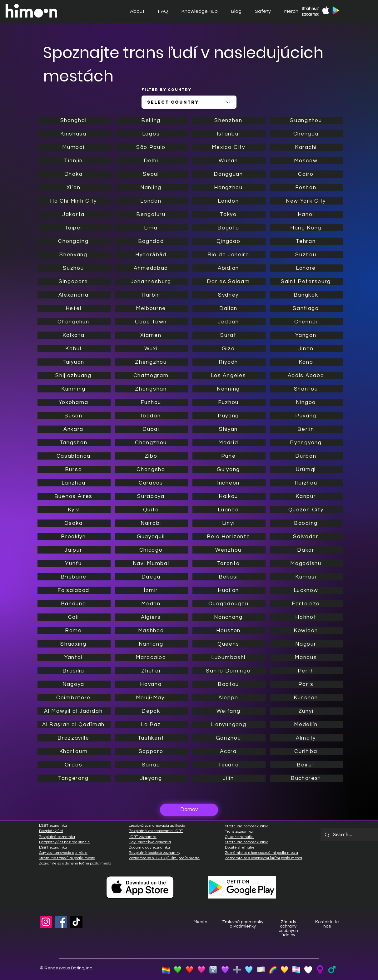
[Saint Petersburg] (306, 281)
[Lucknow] (306, 590)
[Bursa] (74, 469)
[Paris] (306, 684)
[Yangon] (306, 335)
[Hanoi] (306, 214)
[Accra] (229, 751)
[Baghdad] (152, 241)
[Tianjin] (74, 161)
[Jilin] (229, 778)
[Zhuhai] (152, 671)
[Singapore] (74, 281)
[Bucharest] (306, 778)
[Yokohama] (74, 402)
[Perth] (306, 671)
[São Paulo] (152, 147)
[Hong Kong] (306, 228)
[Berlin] (306, 429)
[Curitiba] (306, 751)
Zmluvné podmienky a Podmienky (243, 924)
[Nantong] (152, 644)
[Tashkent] (152, 738)
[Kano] (306, 362)
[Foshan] (306, 187)
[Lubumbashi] (229, 657)
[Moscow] (306, 161)
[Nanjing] (152, 187)
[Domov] (189, 810)
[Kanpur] (306, 496)
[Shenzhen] (229, 120)
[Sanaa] (152, 765)
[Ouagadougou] (229, 604)
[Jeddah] (229, 322)
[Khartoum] (74, 751)
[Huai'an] (229, 590)
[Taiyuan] (74, 362)
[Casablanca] (74, 456)
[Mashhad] (152, 630)
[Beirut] (306, 765)
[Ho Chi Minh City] (74, 201)
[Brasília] (74, 671)
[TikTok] (76, 922)
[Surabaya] (152, 496)
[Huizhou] (306, 483)
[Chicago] (152, 550)
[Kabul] (74, 349)
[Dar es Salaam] (229, 281)
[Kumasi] (306, 577)
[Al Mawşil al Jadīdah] (74, 711)
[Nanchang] (229, 617)
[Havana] (152, 684)
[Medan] (152, 604)
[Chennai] (306, 322)
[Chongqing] (74, 241)
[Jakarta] (74, 214)
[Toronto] (229, 563)
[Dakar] (306, 550)
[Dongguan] (229, 174)
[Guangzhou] (306, 120)
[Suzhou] (74, 268)
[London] (152, 201)
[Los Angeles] (229, 375)
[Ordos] (74, 765)
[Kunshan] (306, 698)
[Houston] (229, 630)
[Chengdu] (306, 134)
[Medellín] (306, 724)
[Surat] (229, 335)
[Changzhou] (152, 443)
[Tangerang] (74, 778)
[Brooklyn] (74, 537)
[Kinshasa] (74, 134)
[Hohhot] (306, 617)
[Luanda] (229, 510)
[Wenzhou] (229, 550)
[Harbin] (152, 295)
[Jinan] (306, 349)
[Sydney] (229, 295)
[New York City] (306, 201)
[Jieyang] (152, 778)
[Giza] (229, 349)
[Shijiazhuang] (74, 375)
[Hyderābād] (152, 255)
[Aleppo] (229, 698)
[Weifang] (229, 711)
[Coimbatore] (74, 698)
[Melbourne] (152, 308)
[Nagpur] (306, 644)
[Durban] (306, 456)
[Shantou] (306, 389)
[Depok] (152, 711)
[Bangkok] (306, 295)
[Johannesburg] (152, 281)
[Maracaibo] (152, 657)
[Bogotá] (229, 228)
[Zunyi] (306, 711)
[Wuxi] (152, 349)
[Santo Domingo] (229, 671)
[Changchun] (74, 322)
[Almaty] (306, 738)
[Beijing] (152, 120)
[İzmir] (152, 590)
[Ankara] (74, 429)
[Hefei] (74, 308)
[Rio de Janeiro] (229, 255)
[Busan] (74, 416)
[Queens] (229, 644)
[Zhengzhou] (152, 362)
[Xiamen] (152, 335)
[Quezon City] (306, 510)
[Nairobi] (152, 523)
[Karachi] (306, 147)
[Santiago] (306, 308)
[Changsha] (152, 469)
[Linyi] (229, 523)
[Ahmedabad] (152, 268)
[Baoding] (306, 523)
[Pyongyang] (306, 443)
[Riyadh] (229, 362)
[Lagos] (152, 134)
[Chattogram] (152, 375)
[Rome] (74, 630)
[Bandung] (74, 604)
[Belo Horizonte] (229, 537)
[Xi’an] (74, 187)
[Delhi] (152, 161)
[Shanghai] (74, 120)
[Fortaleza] (306, 604)
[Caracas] (152, 483)
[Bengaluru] (152, 214)
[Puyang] (229, 416)
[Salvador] (306, 537)
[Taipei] (74, 228)
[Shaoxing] (74, 644)
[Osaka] (74, 523)
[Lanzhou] (74, 483)
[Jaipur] (74, 550)
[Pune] (229, 456)
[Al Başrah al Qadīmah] (74, 724)
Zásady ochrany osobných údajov (288, 928)
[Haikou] (229, 496)
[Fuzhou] (152, 402)
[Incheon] (229, 483)
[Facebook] (61, 922)
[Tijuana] (229, 765)
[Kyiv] (74, 510)
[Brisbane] (74, 577)
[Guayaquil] (152, 537)
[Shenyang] (74, 255)
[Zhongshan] (152, 389)
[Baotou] (229, 684)
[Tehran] (306, 241)
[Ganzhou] (229, 738)
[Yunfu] (74, 563)
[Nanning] (229, 389)
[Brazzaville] (74, 738)
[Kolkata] (74, 335)
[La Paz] (152, 724)
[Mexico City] (229, 147)
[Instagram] (46, 922)
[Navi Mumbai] (152, 563)
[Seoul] (152, 174)
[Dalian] (229, 308)
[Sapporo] (152, 751)
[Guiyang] (229, 469)
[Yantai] (74, 657)
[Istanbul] (229, 134)
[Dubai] (152, 429)
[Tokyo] (229, 214)
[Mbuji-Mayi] (152, 698)
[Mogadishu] (306, 563)
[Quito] (152, 510)
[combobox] (189, 102)
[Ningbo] (306, 402)
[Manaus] (306, 657)
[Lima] (152, 228)
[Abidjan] (229, 268)
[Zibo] (152, 456)
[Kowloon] (306, 630)
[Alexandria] (74, 295)
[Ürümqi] (306, 469)
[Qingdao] (229, 241)
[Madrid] (229, 443)
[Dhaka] (74, 174)
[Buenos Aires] (74, 496)
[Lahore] (306, 268)
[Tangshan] (74, 443)
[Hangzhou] (229, 187)
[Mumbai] (74, 147)
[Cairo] (306, 174)
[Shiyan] (229, 429)
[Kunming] (74, 389)
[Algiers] (152, 617)
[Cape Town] (152, 322)
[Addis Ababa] (306, 375)
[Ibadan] (152, 416)
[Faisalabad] (74, 590)
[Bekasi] (229, 577)
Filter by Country (167, 90)
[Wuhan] (229, 161)
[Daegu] (152, 577)
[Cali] (74, 617)
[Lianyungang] (229, 724)
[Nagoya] (74, 684)
